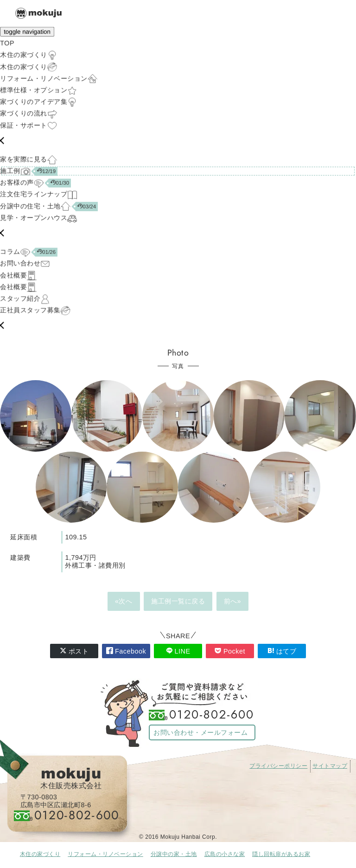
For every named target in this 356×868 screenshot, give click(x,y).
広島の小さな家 (225, 854)
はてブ (282, 651)
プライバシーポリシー (278, 766)
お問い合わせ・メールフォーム (200, 732)
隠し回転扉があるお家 (281, 854)
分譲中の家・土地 (174, 854)
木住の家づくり (40, 854)
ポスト (74, 651)
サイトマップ (330, 766)
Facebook (126, 651)
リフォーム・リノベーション (105, 854)
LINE (178, 651)
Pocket (230, 651)
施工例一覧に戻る (178, 601)
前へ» (233, 601)
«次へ (124, 601)
